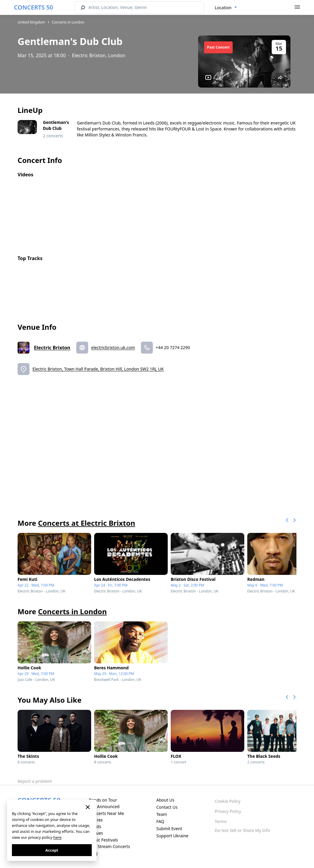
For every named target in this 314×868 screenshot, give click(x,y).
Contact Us (167, 807)
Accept (52, 850)
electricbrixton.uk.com (113, 347)
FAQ (160, 821)
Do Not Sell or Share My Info (243, 830)
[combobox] (226, 8)
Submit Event (169, 829)
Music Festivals (103, 840)
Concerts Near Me (106, 813)
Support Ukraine (172, 836)
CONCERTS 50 (34, 7)
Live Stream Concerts (109, 846)
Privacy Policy (228, 811)
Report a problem (35, 781)
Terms (221, 821)
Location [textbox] (223, 8)
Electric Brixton (52, 348)
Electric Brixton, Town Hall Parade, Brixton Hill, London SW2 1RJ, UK (98, 369)
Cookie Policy (228, 801)
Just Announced (104, 806)
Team (162, 814)
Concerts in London (68, 22)
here (57, 837)
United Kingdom (31, 22)
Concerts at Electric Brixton (86, 523)
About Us (165, 800)
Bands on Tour (103, 800)
